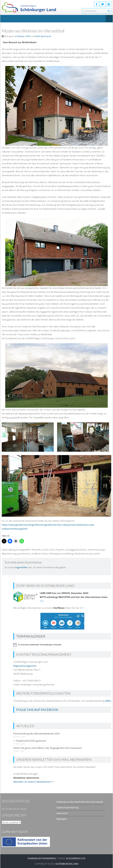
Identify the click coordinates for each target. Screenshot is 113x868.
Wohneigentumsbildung (61, 554)
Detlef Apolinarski (43, 36)
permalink (94, 554)
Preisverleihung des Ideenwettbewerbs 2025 (37, 734)
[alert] (62, 645)
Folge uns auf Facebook (37, 710)
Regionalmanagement (25, 666)
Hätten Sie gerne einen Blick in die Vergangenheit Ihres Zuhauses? (48, 748)
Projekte (60, 550)
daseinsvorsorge (96, 550)
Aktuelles (36, 550)
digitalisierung (9, 554)
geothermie (23, 554)
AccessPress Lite (76, 858)
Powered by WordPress (42, 858)
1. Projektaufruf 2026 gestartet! (30, 741)
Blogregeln (62, 819)
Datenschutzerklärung (67, 807)
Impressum (62, 813)
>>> (42, 601)
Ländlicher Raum (39, 554)
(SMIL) (108, 701)
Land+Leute (49, 550)
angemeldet (21, 567)
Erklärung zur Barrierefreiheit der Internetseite (80, 802)
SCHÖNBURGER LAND (67, 864)
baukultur (82, 550)
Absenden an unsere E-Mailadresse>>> (34, 782)
